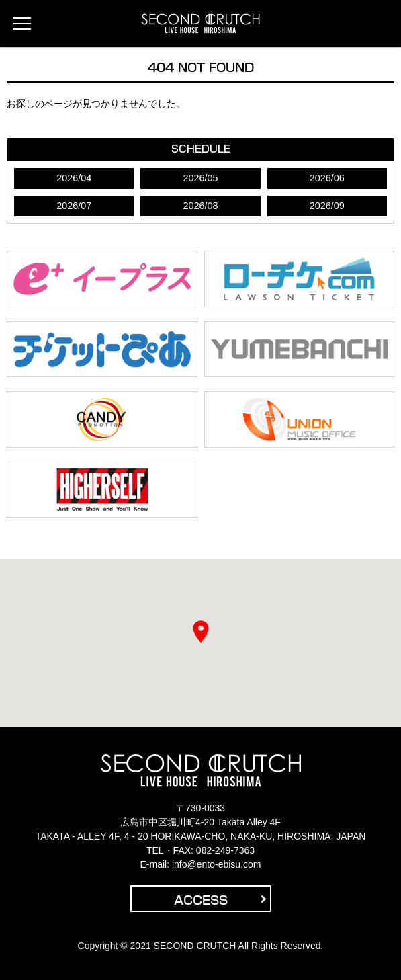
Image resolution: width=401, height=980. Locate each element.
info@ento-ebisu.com (217, 864)
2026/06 (327, 178)
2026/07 (74, 206)
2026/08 (200, 206)
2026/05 (200, 178)
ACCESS (220, 900)
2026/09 (327, 206)
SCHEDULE (201, 149)
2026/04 (74, 178)
